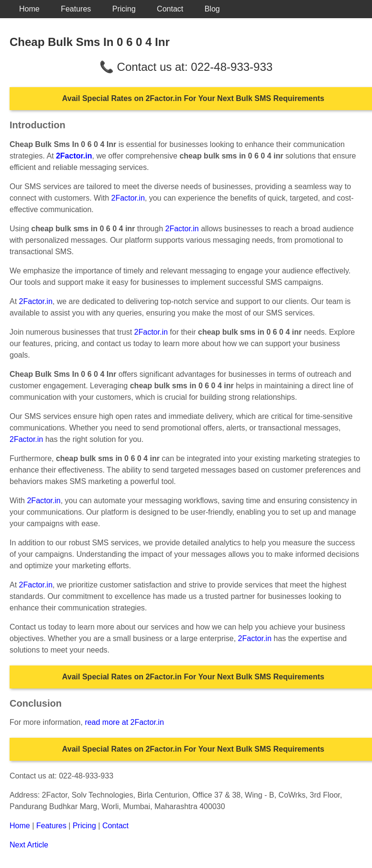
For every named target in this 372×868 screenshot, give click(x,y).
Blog (212, 9)
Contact (170, 9)
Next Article (29, 845)
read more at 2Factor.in (124, 722)
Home (29, 9)
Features (76, 9)
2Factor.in (128, 198)
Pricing (124, 9)
